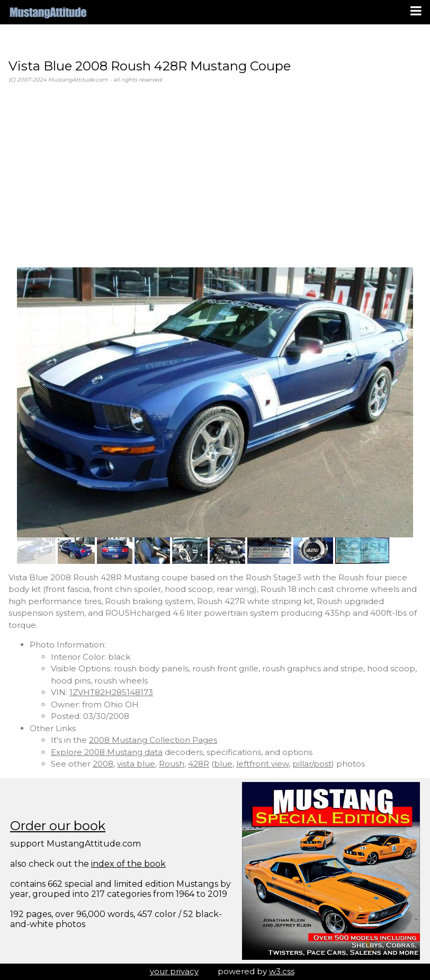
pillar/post (312, 764)
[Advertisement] (215, 176)
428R (199, 764)
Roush (172, 764)
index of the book (128, 864)
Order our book (58, 826)
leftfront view (262, 764)
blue (223, 764)
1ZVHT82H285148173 (111, 692)
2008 (103, 764)
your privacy (174, 971)
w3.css (282, 971)
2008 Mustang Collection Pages (153, 740)
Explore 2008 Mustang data (107, 752)
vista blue (136, 764)
